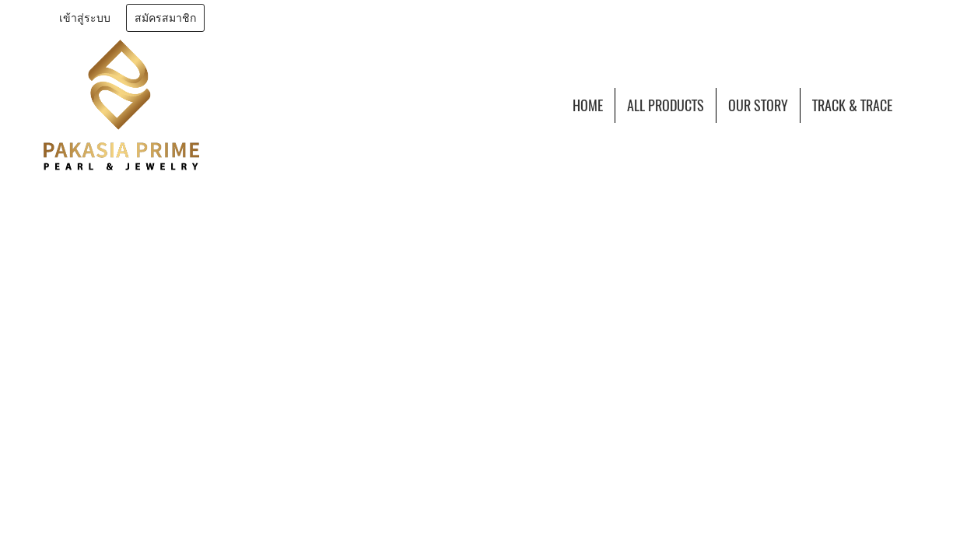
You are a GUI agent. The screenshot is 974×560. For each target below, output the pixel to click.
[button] (918, 105)
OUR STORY (758, 105)
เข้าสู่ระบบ (85, 18)
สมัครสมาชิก (165, 18)
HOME (588, 105)
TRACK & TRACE (852, 105)
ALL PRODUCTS (666, 105)
